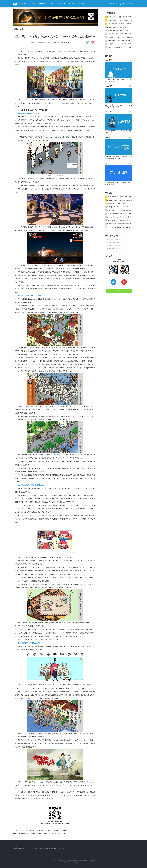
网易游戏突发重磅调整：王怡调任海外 (117, 27)
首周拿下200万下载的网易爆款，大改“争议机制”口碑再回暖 (120, 47)
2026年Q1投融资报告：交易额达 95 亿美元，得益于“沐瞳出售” (120, 200)
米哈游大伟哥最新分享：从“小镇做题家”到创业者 (120, 20)
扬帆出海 (42, 848)
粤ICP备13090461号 (73, 860)
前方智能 (66, 848)
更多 (130, 60)
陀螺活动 (36, 848)
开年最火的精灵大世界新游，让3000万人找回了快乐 (120, 17)
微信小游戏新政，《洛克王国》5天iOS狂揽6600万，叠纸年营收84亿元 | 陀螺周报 (120, 210)
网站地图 (64, 860)
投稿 (119, 291)
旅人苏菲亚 (56, 42)
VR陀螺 (20, 848)
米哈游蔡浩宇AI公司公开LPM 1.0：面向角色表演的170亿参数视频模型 (120, 30)
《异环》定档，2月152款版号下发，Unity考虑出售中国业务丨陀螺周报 (120, 227)
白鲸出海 (48, 848)
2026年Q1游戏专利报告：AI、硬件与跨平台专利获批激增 (120, 207)
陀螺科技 (15, 848)
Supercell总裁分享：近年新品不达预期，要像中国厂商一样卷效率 (120, 41)
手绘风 (61, 42)
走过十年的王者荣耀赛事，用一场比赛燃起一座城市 (120, 24)
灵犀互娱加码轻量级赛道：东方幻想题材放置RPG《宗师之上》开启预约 (40, 830)
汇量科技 (60, 848)
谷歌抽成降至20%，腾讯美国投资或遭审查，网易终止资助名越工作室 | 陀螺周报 (120, 224)
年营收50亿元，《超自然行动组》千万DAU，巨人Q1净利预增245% (120, 37)
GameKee (54, 848)
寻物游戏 (66, 42)
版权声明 (59, 860)
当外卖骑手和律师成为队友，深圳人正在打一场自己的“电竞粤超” (120, 44)
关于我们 (53, 860)
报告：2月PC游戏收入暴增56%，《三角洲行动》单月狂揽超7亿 (120, 217)
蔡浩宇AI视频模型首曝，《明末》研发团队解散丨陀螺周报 (120, 34)
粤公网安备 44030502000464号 (87, 860)
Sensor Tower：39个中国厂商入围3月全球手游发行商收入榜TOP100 (39, 834)
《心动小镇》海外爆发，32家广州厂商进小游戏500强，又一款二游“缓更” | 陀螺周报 (120, 220)
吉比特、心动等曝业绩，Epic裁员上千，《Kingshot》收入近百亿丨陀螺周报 (120, 214)
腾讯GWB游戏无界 (28, 848)
